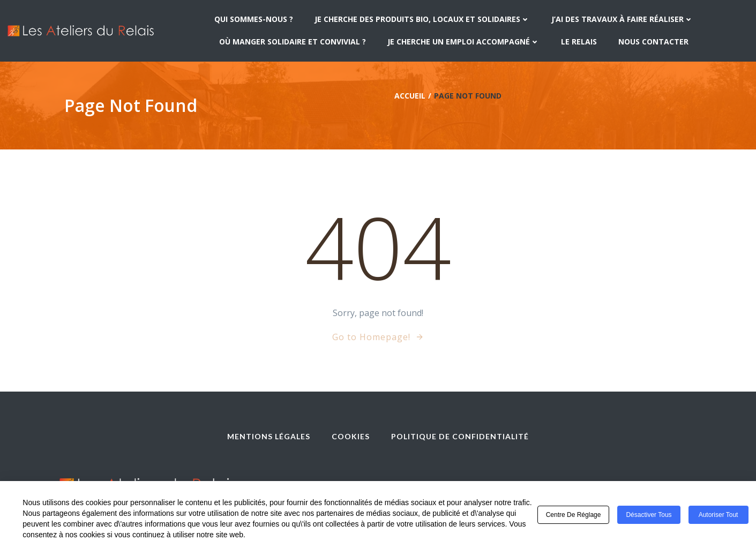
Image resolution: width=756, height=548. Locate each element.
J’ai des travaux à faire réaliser (622, 19)
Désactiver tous (649, 515)
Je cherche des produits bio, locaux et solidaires (422, 19)
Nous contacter (653, 42)
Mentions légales (269, 436)
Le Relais (579, 42)
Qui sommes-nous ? (254, 19)
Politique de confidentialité (460, 436)
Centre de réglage (574, 515)
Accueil (410, 96)
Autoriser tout (718, 515)
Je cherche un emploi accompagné (463, 42)
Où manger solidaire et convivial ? (293, 42)
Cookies (351, 436)
